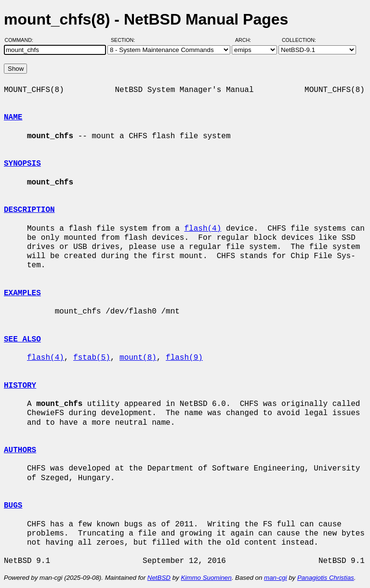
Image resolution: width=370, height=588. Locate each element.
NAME (13, 118)
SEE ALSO (22, 340)
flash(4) (203, 229)
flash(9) (184, 358)
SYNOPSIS (22, 164)
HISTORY (20, 386)
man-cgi (275, 578)
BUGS (13, 506)
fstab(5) (92, 358)
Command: (22, 40)
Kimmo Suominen (206, 578)
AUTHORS (20, 450)
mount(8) (138, 358)
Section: (125, 40)
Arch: (247, 40)
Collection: (299, 40)
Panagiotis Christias (326, 578)
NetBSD (159, 578)
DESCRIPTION (29, 210)
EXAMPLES (22, 293)
